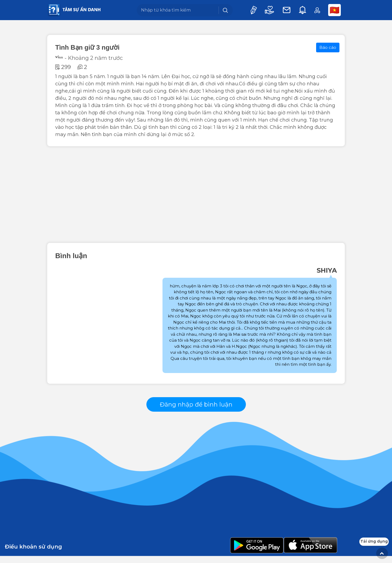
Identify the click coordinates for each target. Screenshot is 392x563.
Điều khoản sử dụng (33, 554)
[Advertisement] (196, 195)
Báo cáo (328, 47)
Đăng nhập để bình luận (196, 408)
